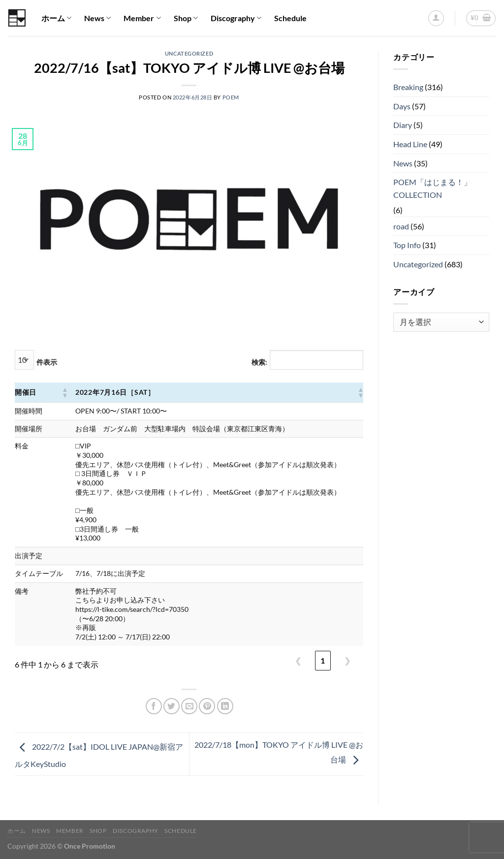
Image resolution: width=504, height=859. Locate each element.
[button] (64, 392)
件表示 (47, 362)
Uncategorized (189, 53)
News (97, 18)
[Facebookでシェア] (154, 706)
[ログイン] (436, 18)
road (401, 226)
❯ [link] (347, 660)
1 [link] (323, 660)
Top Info (407, 245)
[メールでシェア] (189, 706)
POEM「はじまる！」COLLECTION (432, 188)
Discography (236, 18)
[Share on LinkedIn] (225, 706)
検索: (259, 362)
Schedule (290, 18)
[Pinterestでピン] (207, 706)
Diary (403, 125)
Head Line (410, 144)
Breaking (408, 87)
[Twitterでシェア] (172, 706)
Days (402, 106)
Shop (186, 18)
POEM (231, 97)
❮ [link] (298, 660)
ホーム (56, 18)
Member (142, 18)
